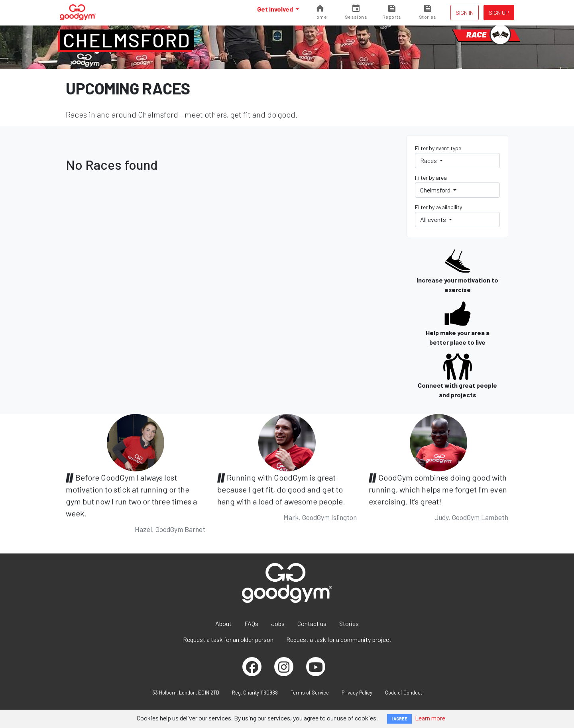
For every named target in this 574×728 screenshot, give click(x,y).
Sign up (499, 13)
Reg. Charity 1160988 (255, 693)
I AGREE (399, 719)
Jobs (278, 623)
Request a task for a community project (339, 639)
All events (434, 219)
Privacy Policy (357, 693)
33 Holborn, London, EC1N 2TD (186, 693)
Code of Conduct (404, 693)
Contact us (312, 623)
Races (429, 160)
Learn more (430, 718)
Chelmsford (127, 40)
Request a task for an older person (228, 639)
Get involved (276, 9)
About (223, 623)
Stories (349, 623)
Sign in (465, 13)
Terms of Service (310, 693)
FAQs (251, 623)
